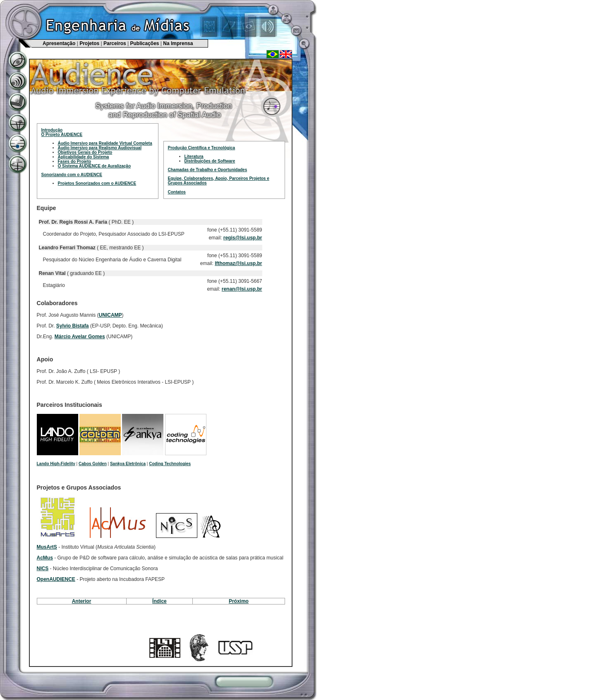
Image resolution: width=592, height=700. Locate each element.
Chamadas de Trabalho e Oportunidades (208, 170)
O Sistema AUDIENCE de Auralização (95, 166)
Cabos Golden (93, 464)
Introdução (52, 130)
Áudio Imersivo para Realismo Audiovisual (100, 148)
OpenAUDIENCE (56, 579)
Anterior (82, 601)
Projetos (89, 43)
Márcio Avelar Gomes (80, 337)
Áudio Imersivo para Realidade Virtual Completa (105, 143)
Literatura (194, 156)
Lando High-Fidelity (56, 464)
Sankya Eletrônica (128, 464)
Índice (159, 601)
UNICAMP (110, 315)
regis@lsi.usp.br (243, 238)
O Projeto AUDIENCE (62, 135)
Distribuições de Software (210, 161)
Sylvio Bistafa (73, 326)
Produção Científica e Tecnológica (202, 148)
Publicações (144, 43)
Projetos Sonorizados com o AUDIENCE (97, 183)
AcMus (45, 558)
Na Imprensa (178, 43)
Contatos (177, 192)
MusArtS (47, 547)
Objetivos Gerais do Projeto (85, 152)
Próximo (239, 601)
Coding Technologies (170, 464)
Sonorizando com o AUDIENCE (72, 175)
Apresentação (59, 43)
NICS (43, 569)
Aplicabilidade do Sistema (84, 157)
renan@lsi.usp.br (242, 289)
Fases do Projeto (75, 161)
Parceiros (115, 43)
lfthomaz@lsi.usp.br (238, 263)
